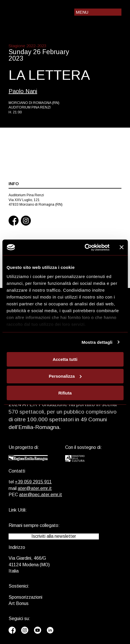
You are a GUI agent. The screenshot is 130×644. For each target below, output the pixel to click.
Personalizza (65, 376)
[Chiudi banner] (121, 247)
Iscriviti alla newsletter (54, 536)
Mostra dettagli (97, 342)
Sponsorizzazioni (25, 597)
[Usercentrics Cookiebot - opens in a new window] (84, 247)
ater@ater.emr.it (35, 488)
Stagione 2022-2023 (27, 46)
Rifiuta (65, 393)
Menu (82, 12)
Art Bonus (19, 603)
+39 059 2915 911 (33, 482)
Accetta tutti (65, 359)
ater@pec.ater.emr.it (41, 495)
